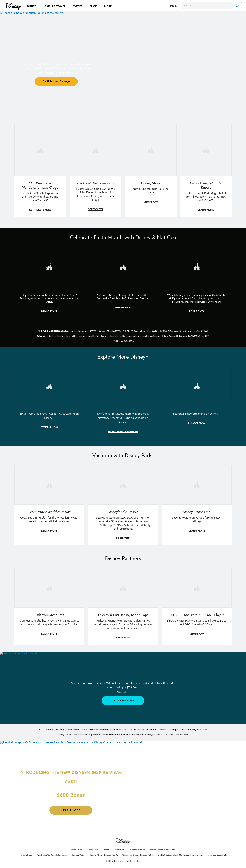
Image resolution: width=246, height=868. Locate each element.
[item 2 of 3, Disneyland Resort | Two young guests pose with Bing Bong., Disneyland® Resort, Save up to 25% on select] (123, 483)
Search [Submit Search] (237, 6)
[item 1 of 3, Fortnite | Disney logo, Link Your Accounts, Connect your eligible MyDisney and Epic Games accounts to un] (49, 586)
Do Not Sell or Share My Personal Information (181, 853)
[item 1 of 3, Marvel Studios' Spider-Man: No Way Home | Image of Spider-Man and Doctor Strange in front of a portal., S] (49, 385)
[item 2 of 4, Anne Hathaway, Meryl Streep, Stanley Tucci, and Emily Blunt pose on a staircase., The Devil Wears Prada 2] (96, 150)
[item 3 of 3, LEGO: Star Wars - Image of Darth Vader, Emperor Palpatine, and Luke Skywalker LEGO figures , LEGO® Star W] (197, 586)
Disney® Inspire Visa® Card (162, 848)
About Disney (77, 848)
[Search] (207, 6)
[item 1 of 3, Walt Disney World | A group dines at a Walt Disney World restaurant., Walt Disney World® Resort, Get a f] (49, 483)
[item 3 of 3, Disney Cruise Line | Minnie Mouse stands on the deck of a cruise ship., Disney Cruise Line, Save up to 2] (197, 483)
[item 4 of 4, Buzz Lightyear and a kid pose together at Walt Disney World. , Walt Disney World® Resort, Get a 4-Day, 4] (206, 150)
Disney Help (93, 848)
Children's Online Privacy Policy (138, 853)
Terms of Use (26, 853)
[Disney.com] (12, 6)
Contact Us (119, 848)
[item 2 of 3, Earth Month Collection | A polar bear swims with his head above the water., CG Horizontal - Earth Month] (123, 266)
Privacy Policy (79, 853)
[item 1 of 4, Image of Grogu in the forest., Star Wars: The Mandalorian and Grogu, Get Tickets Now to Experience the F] (40, 150)
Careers (106, 848)
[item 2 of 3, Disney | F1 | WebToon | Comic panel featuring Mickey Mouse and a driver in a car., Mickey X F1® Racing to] (123, 586)
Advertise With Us (137, 848)
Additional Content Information (52, 853)
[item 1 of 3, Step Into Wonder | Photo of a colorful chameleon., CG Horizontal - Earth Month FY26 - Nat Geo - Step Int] (49, 266)
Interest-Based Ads (217, 853)
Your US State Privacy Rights (104, 853)
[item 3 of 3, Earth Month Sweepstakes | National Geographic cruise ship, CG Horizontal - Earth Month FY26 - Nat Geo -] (197, 266)
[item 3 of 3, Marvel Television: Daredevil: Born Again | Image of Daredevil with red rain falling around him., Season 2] (197, 385)
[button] (175, 6)
